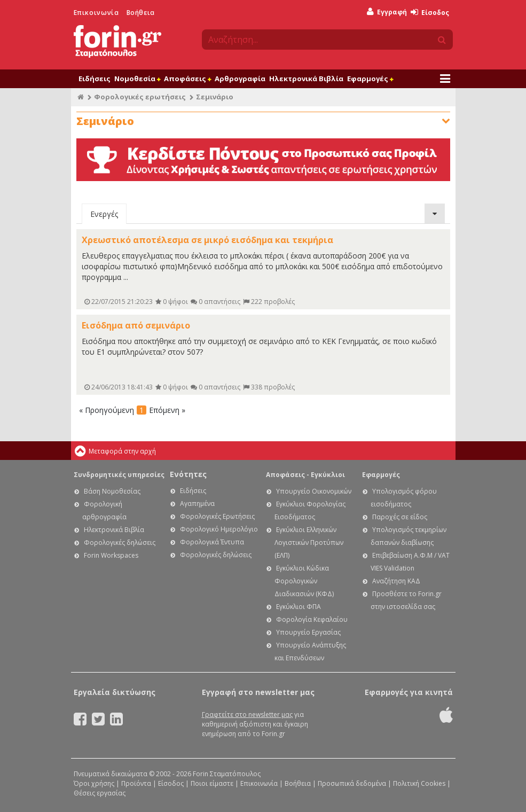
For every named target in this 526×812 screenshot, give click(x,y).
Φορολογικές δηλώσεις (120, 542)
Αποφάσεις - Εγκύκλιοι (305, 475)
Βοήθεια (141, 13)
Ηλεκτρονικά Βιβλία (306, 79)
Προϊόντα (136, 783)
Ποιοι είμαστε (212, 783)
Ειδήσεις (95, 79)
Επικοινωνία (96, 13)
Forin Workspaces (111, 555)
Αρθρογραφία (240, 79)
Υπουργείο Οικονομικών (314, 491)
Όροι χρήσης (94, 783)
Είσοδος (430, 13)
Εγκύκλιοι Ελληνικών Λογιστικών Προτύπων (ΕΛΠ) (309, 542)
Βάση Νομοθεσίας (112, 491)
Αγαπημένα (197, 503)
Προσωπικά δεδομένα (352, 783)
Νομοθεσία (137, 79)
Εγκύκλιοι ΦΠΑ (299, 607)
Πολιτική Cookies (419, 783)
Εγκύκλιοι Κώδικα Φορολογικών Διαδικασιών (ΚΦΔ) (304, 581)
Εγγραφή (387, 12)
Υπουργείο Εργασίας (308, 632)
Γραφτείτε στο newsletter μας (247, 715)
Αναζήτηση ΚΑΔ (396, 581)
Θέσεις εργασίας (100, 793)
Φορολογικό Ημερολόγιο (219, 529)
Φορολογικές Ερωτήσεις (217, 516)
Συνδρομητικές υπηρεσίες (119, 475)
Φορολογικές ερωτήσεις (140, 97)
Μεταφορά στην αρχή (122, 451)
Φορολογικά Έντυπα (212, 542)
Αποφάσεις (187, 79)
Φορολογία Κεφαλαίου (312, 619)
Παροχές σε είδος (400, 517)
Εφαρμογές (370, 79)
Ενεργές (104, 214)
